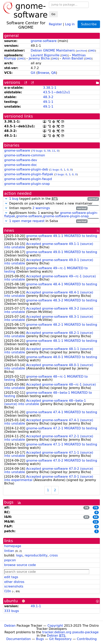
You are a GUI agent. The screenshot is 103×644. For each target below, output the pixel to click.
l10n (8, 591)
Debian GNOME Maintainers (53, 50)
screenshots (14, 586)
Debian (10, 626)
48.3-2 (48, 97)
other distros (14, 582)
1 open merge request (27, 221)
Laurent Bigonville (45, 55)
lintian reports (46, 208)
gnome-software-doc (21, 165)
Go (53, 14)
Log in (70, 24)
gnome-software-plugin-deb (26, 169)
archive (81, 51)
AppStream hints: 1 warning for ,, (51, 215)
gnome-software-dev (21, 160)
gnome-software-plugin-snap (27, 184)
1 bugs (54, 170)
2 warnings (41, 208)
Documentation (19, 639)
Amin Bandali (73, 58)
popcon (10, 560)
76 (86, 508)
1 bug (14, 199)
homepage (13, 546)
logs (19, 555)
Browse (43, 73)
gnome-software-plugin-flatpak (29, 174)
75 (96, 508)
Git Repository (60, 639)
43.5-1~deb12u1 (56, 92)
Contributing (87, 639)
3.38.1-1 (50, 88)
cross (54, 555)
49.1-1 (48, 102)
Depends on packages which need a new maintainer (51, 204)
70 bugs (37, 151)
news (9, 230)
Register (55, 24)
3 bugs (60, 174)
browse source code (20, 565)
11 (54, 151)
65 (86, 517)
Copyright (55, 626)
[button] (6, 199)
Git (33, 73)
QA (54, 73)
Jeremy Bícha (39, 58)
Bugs (40, 639)
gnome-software (44, 41)
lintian (9, 551)
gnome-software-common (25, 155)
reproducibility (36, 555)
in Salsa (46, 221)
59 (49, 151)
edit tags (11, 577)
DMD (92, 51)
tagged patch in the (51, 199)
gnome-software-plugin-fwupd (28, 179)
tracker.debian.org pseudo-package (70, 632)
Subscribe (89, 24)
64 (96, 517)
